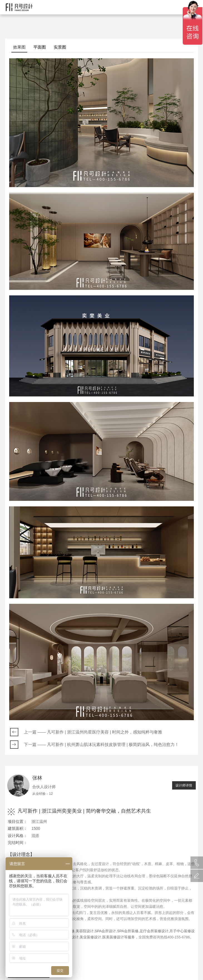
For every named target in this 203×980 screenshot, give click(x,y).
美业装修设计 (90, 937)
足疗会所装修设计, (155, 931)
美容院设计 (85, 931)
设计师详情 (184, 785)
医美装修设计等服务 (119, 937)
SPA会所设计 (105, 931)
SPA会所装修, (128, 931)
